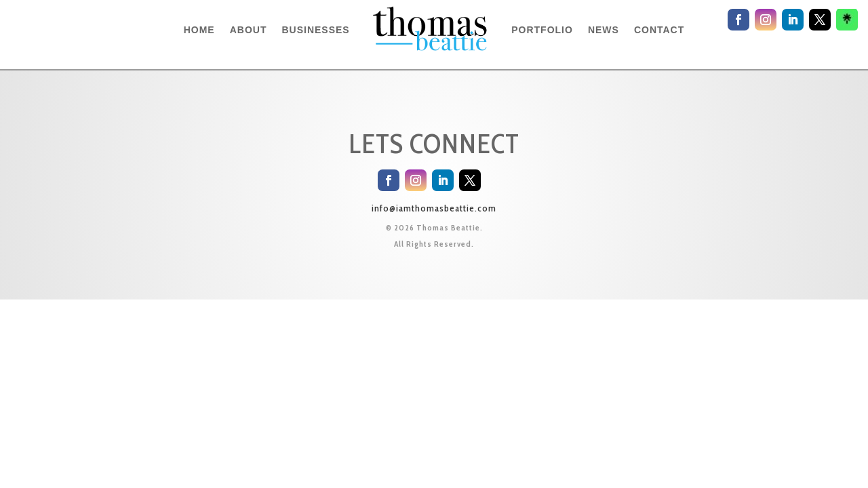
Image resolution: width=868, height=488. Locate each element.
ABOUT (249, 30)
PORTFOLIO (542, 30)
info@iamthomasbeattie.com (434, 208)
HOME (199, 30)
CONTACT (659, 30)
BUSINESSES (315, 30)
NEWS (604, 30)
